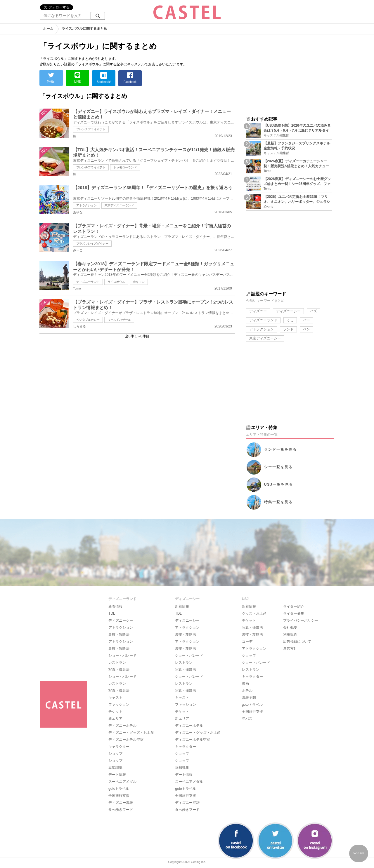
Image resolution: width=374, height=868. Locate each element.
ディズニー (258, 311)
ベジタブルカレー (88, 320)
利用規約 (290, 635)
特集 (278, 502)
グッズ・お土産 (254, 613)
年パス (247, 719)
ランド (288, 329)
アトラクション (86, 205)
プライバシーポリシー (301, 621)
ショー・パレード (122, 656)
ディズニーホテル (122, 726)
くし (290, 320)
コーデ (247, 642)
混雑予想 (249, 698)
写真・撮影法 (119, 670)
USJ (279, 484)
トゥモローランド (125, 167)
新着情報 (115, 606)
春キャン (139, 282)
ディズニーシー (288, 311)
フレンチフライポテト (91, 129)
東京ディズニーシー (265, 338)
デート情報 (117, 775)
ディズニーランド (88, 282)
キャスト (115, 698)
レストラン (117, 663)
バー (307, 320)
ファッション (119, 705)
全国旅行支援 (119, 796)
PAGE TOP (359, 853)
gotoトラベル (119, 789)
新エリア (115, 719)
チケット (115, 712)
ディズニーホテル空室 (126, 740)
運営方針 (290, 649)
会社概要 (290, 628)
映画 (245, 684)
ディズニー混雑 (121, 803)
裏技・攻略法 (119, 635)
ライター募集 (294, 613)
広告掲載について (297, 642)
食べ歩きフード (121, 810)
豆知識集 (115, 768)
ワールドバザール (119, 320)
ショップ (115, 754)
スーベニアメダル (122, 782)
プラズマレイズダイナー (92, 244)
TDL (112, 613)
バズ (314, 311)
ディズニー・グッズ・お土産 (131, 733)
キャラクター (119, 747)
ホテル (247, 691)
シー (278, 467)
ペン (307, 329)
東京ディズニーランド (119, 205)
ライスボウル (116, 282)
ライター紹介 (294, 606)
